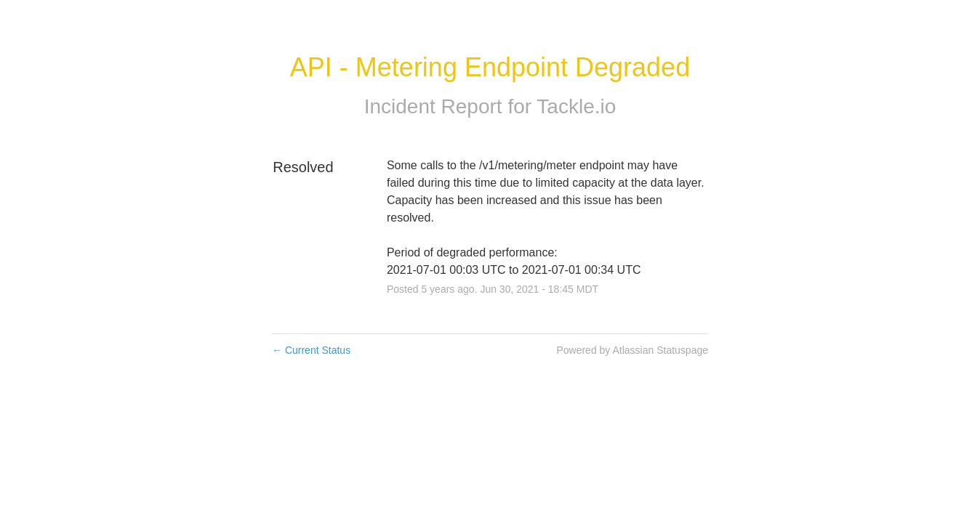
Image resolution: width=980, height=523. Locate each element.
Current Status (311, 350)
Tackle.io (576, 106)
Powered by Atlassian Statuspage (632, 350)
